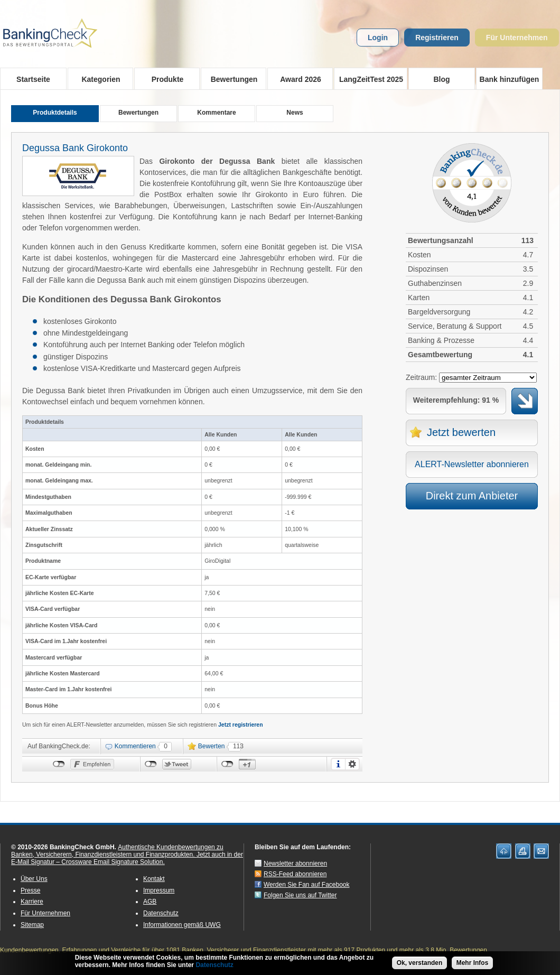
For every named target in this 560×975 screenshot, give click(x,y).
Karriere (32, 902)
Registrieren (437, 38)
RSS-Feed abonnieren (295, 874)
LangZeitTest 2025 (368, 79)
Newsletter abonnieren (295, 863)
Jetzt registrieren (241, 725)
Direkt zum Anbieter (472, 496)
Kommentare (216, 113)
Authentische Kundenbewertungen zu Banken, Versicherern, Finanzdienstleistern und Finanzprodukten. (117, 851)
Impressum (159, 890)
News (295, 113)
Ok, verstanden (420, 964)
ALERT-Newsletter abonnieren (472, 464)
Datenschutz (161, 913)
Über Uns (34, 879)
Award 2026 (297, 79)
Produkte (164, 79)
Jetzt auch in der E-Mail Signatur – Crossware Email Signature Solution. (127, 858)
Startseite (33, 79)
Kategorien (97, 79)
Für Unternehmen (517, 38)
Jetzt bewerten (461, 432)
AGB (150, 902)
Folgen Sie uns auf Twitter (300, 895)
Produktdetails (55, 113)
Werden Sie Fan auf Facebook (307, 885)
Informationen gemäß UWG (182, 925)
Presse (30, 890)
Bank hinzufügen (510, 79)
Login (378, 38)
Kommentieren (135, 746)
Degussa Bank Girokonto (75, 148)
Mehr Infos (473, 964)
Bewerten (212, 746)
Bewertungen (231, 79)
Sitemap (32, 925)
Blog (441, 79)
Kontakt (154, 879)
